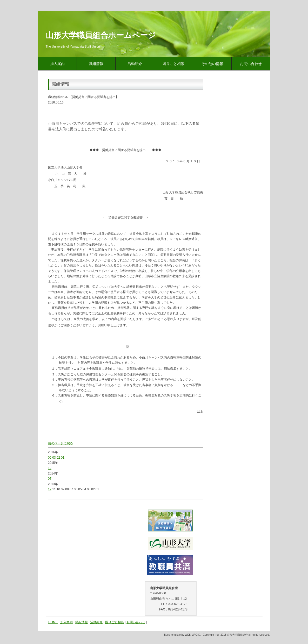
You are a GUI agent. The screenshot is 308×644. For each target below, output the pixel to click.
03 (54, 458)
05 (50, 458)
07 (50, 479)
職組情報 (96, 64)
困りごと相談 (173, 64)
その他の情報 (212, 64)
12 (50, 468)
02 (58, 458)
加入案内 (57, 64)
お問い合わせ (251, 64)
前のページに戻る (61, 443)
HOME (53, 622)
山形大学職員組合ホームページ (101, 35)
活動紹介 (135, 64)
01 (63, 458)
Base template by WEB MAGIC (182, 635)
